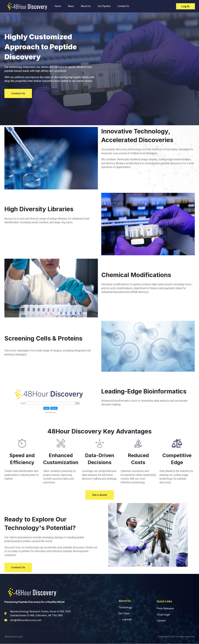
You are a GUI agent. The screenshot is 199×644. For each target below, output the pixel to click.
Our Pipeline (104, 6)
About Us (86, 6)
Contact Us (123, 6)
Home (58, 6)
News (71, 6)
